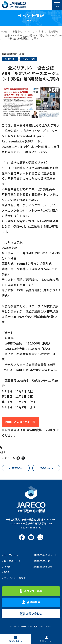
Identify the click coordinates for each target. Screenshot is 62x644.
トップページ (11, 555)
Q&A (7, 572)
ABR (3, 452)
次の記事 (45, 468)
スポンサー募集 (31, 591)
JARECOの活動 (42, 561)
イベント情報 (35, 31)
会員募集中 (31, 602)
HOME (4, 31)
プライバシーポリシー (16, 578)
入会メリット (46, 639)
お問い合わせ (31, 614)
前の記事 (17, 468)
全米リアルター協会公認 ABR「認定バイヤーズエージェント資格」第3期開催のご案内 (31, 37)
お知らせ (18, 31)
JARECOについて (43, 567)
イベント (9, 567)
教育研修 (53, 31)
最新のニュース (12, 561)
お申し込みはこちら (18, 422)
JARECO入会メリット (45, 555)
